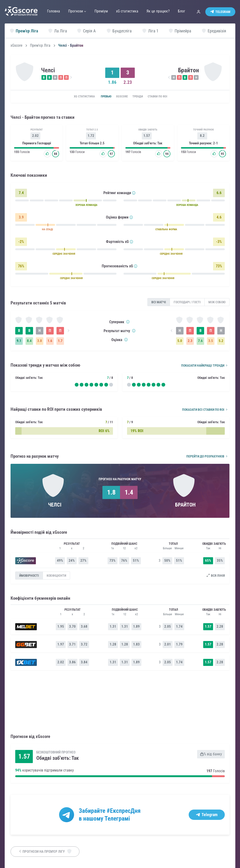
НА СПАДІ (47, 230)
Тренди (140, 97)
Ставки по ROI (164, 97)
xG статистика (77, 97)
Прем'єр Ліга (40, 46)
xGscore (17, 46)
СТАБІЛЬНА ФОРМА (166, 230)
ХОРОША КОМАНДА (86, 206)
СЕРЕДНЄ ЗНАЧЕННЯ (64, 255)
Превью (102, 97)
